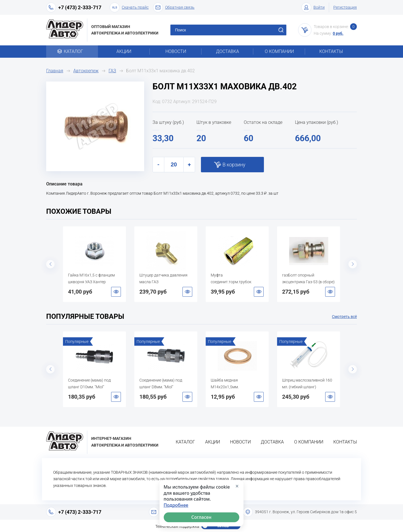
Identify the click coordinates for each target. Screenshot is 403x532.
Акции (124, 51)
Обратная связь (174, 7)
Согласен (201, 517)
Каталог (72, 51)
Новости (176, 51)
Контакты (331, 51)
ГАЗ (112, 71)
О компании (279, 51)
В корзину (234, 165)
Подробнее (176, 505)
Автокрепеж (86, 71)
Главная (55, 71)
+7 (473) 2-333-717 (80, 7)
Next (353, 264)
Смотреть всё (344, 317)
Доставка (228, 51)
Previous (50, 264)
